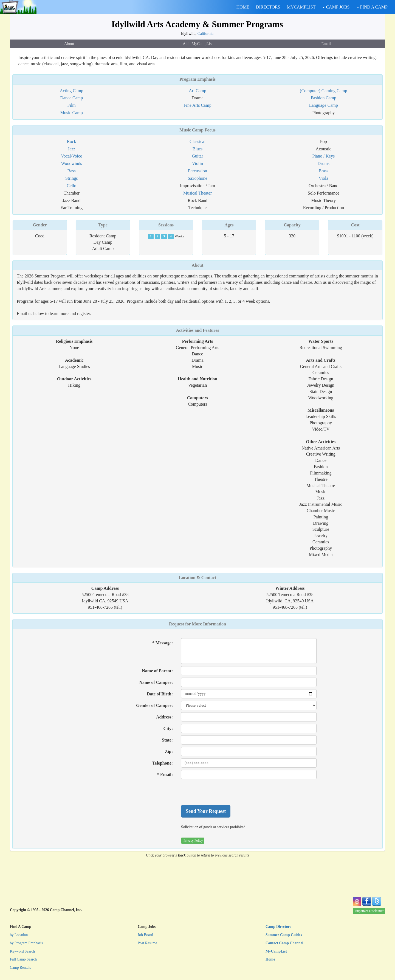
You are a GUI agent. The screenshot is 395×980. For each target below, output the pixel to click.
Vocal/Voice (71, 156)
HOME (243, 7)
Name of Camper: (156, 682)
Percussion (197, 171)
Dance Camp (71, 98)
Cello (71, 186)
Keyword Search (22, 951)
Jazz (72, 149)
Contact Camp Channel (284, 943)
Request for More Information (198, 624)
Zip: (169, 752)
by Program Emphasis (26, 943)
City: (168, 728)
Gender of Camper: (154, 705)
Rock (72, 141)
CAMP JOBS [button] (336, 7)
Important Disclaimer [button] (369, 911)
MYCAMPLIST (301, 7)
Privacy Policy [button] (193, 841)
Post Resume (147, 943)
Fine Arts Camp (197, 105)
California (205, 33)
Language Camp (324, 105)
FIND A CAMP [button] (372, 7)
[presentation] (223, 792)
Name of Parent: (158, 671)
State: (167, 740)
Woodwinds (72, 163)
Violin (198, 163)
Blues (198, 149)
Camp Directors (278, 927)
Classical (198, 141)
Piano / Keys (323, 156)
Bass (72, 171)
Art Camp (198, 91)
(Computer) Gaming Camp (323, 91)
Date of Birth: (160, 694)
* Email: (165, 775)
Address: (164, 717)
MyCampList (276, 951)
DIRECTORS (268, 7)
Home (270, 959)
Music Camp (72, 113)
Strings (71, 178)
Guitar (198, 156)
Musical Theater (198, 193)
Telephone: (163, 763)
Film (72, 105)
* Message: (163, 643)
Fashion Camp (324, 98)
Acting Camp (72, 91)
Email (326, 44)
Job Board (145, 935)
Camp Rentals (20, 968)
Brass (324, 171)
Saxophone (197, 178)
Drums (324, 163)
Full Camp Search (23, 959)
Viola (324, 178)
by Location (19, 935)
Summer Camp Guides (284, 935)
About (69, 44)
